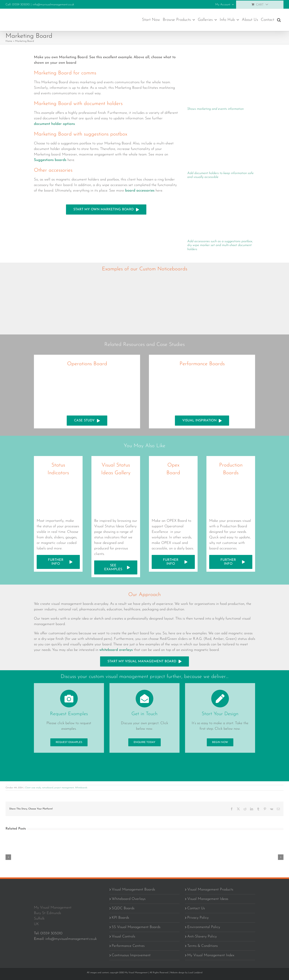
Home (9, 41)
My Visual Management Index (211, 956)
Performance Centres (128, 946)
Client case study (33, 788)
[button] (279, 20)
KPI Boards (120, 918)
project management (64, 788)
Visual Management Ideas (208, 900)
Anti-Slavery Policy (202, 937)
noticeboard (48, 788)
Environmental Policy (204, 928)
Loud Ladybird (195, 973)
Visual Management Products (210, 890)
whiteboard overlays (116, 650)
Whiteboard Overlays (129, 900)
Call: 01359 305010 (18, 5)
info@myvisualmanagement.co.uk (53, 5)
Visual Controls (123, 937)
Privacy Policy (198, 918)
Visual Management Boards (133, 890)
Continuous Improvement (131, 956)
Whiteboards (81, 788)
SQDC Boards (123, 909)
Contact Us (196, 909)
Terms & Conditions (202, 946)
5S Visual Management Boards (136, 928)
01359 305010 (51, 934)
